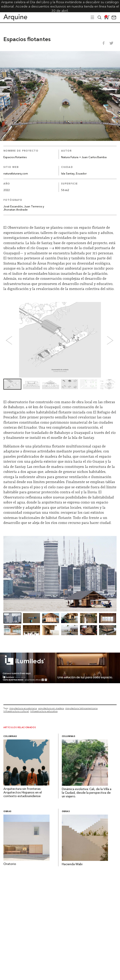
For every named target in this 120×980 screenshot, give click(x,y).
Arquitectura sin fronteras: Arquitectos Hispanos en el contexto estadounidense (23, 793)
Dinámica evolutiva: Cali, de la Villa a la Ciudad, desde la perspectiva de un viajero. (87, 793)
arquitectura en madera (51, 708)
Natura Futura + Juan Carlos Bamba (84, 157)
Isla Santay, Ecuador (74, 174)
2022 (7, 190)
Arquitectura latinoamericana (81, 708)
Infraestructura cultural (16, 711)
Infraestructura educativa (44, 711)
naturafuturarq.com (16, 174)
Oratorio (10, 864)
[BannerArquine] (60, 682)
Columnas (10, 736)
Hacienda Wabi (72, 864)
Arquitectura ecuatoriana (23, 708)
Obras (7, 812)
